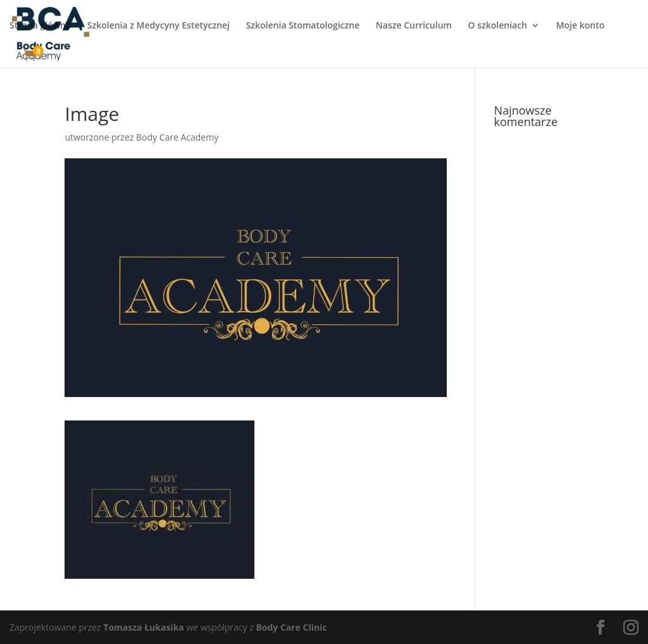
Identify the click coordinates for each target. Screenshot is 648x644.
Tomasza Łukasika (143, 627)
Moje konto (581, 26)
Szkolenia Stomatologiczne (303, 26)
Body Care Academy (177, 137)
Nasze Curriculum (414, 26)
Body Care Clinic (291, 627)
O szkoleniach (498, 26)
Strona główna (40, 26)
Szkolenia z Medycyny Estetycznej (159, 26)
